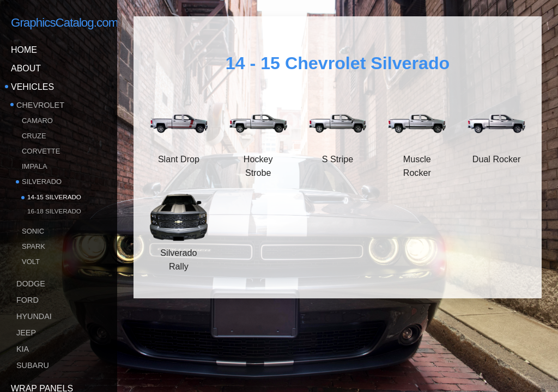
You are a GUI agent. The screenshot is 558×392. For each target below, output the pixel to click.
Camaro (37, 121)
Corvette (41, 151)
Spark (34, 246)
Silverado (42, 182)
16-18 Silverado (54, 211)
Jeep (26, 333)
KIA (23, 349)
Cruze (34, 136)
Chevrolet (40, 105)
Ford (28, 300)
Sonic (33, 231)
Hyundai (34, 316)
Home (24, 50)
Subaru (33, 365)
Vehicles (32, 87)
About (26, 68)
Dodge (31, 284)
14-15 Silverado (54, 197)
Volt (31, 262)
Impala (35, 166)
